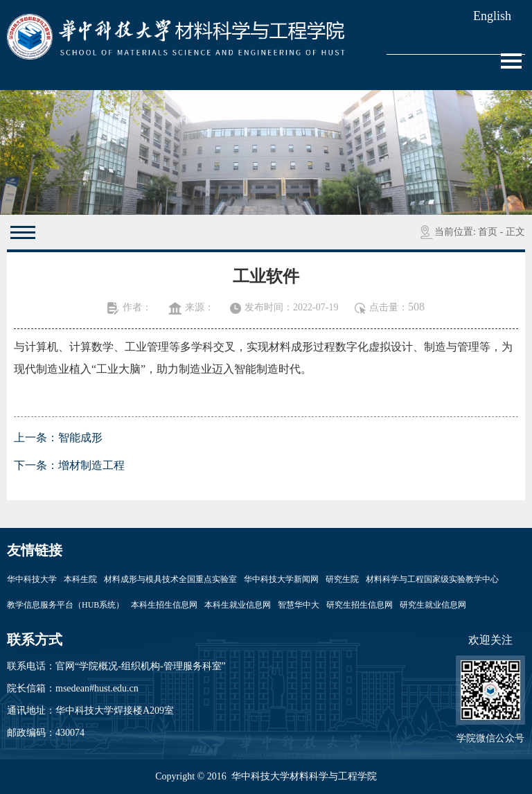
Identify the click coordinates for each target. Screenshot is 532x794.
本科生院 (80, 579)
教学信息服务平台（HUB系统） (65, 605)
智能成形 (80, 438)
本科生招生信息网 (164, 605)
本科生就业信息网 (238, 605)
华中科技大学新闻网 (281, 579)
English (492, 16)
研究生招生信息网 (360, 605)
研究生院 (342, 579)
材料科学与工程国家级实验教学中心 (432, 579)
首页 (488, 232)
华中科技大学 (32, 579)
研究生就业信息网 (433, 605)
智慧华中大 (299, 605)
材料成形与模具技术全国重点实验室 (170, 579)
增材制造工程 (91, 465)
